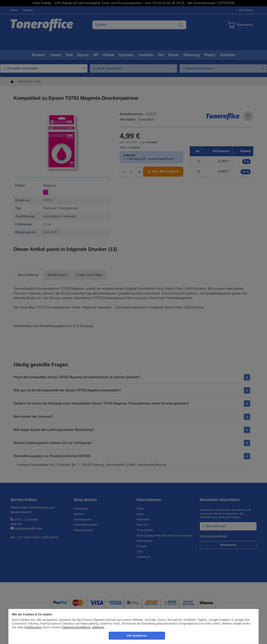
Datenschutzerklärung (76, 627)
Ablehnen (98, 627)
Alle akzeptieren (137, 636)
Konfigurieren (33, 627)
